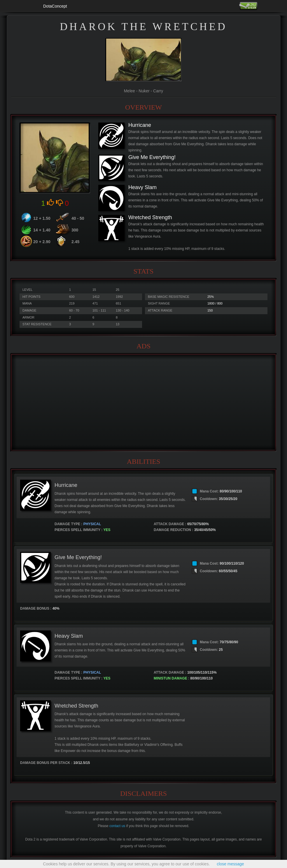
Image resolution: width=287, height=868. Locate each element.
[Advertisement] (143, 402)
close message (230, 864)
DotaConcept (55, 6)
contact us (117, 826)
